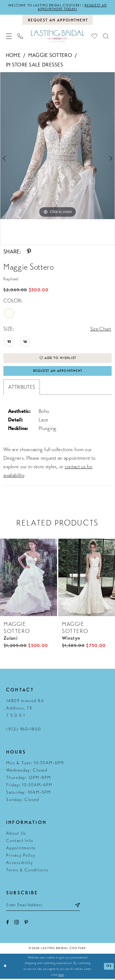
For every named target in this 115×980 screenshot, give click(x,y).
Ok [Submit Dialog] (109, 967)
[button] (9, 36)
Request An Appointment (58, 372)
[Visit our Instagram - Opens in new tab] (17, 924)
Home (13, 56)
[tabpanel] (57, 146)
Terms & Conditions (27, 871)
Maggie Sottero (50, 56)
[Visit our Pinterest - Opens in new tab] (26, 924)
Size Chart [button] (101, 329)
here (61, 976)
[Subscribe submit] (80, 906)
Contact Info (20, 842)
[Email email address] (44, 906)
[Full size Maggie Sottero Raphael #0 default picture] (57, 146)
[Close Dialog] (5, 968)
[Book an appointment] (57, 20)
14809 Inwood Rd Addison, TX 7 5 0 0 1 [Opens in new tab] (25, 709)
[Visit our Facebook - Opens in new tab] (8, 924)
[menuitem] (9, 36)
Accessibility (20, 864)
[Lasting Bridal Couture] (57, 36)
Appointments (21, 849)
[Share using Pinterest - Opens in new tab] (29, 252)
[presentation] (29, 578)
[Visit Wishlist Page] (95, 36)
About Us (16, 834)
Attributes (22, 388)
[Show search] (106, 36)
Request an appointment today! (73, 7)
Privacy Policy (21, 857)
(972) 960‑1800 (23, 730)
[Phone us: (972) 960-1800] (20, 36)
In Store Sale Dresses (34, 65)
